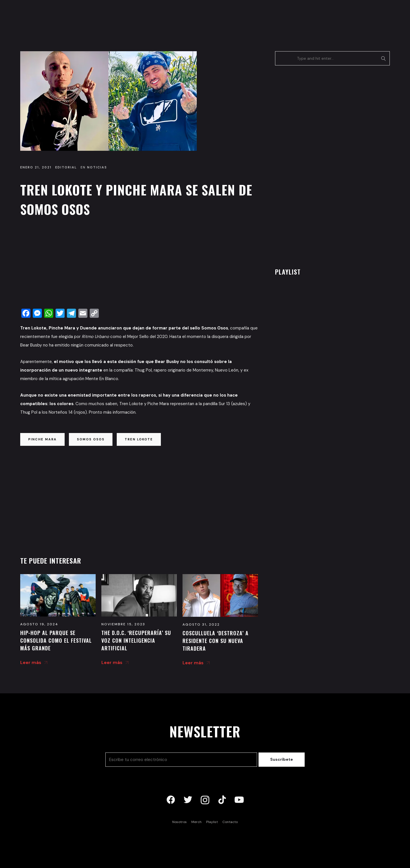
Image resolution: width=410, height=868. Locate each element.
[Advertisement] (139, 264)
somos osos (91, 439)
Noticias (97, 167)
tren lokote (139, 439)
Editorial (66, 167)
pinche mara (42, 439)
